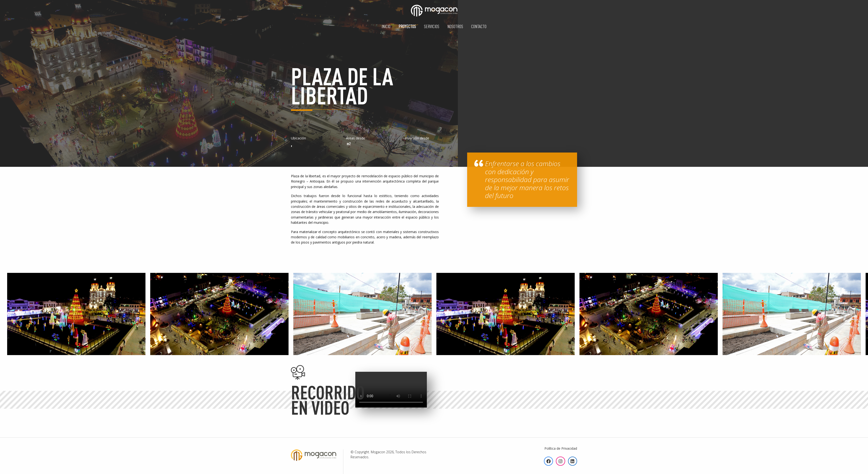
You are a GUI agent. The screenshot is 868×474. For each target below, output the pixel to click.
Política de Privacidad (561, 448)
